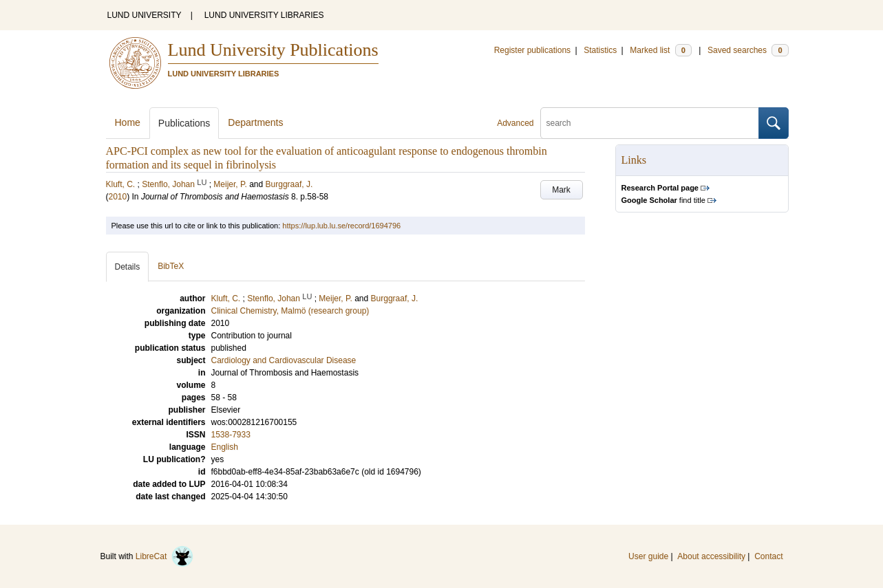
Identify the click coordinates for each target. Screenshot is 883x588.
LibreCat (164, 556)
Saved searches (748, 50)
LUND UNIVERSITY (145, 15)
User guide (648, 556)
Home (128, 122)
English (225, 447)
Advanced (515, 123)
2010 (118, 197)
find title (663, 200)
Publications (184, 123)
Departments (255, 122)
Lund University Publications (273, 50)
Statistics (600, 50)
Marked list (660, 50)
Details (128, 267)
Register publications (532, 50)
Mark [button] (561, 190)
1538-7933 (231, 435)
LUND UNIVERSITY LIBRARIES (264, 15)
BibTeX (171, 266)
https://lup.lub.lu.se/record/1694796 (341, 226)
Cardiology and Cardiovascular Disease (284, 360)
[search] (650, 123)
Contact (768, 556)
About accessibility (711, 556)
